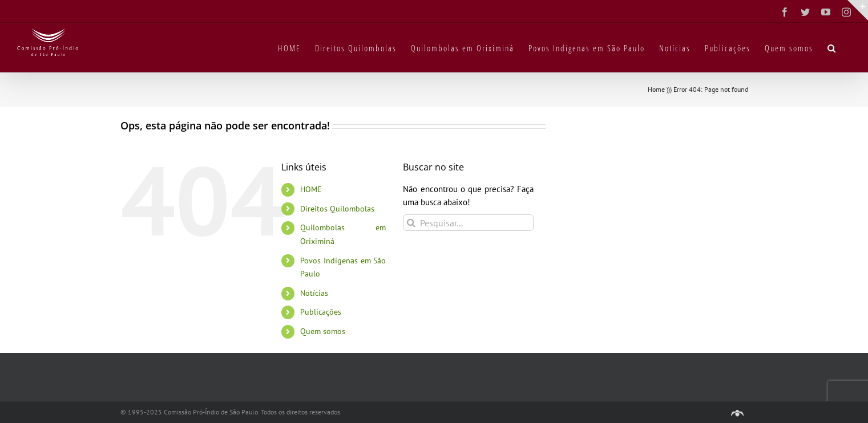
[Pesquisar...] (468, 223)
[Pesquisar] (411, 223)
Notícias (314, 293)
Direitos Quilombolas (337, 209)
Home (656, 89)
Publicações (321, 312)
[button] (832, 47)
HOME (311, 189)
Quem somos (323, 331)
